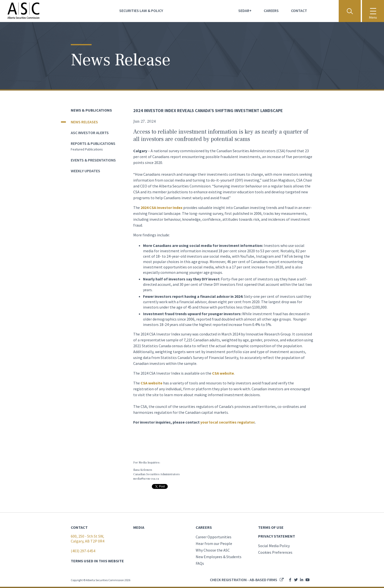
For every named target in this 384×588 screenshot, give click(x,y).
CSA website (223, 373)
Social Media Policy (274, 546)
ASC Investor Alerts (90, 133)
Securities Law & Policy (141, 11)
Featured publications (87, 149)
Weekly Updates (85, 171)
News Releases (84, 122)
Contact (299, 11)
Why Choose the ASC (213, 550)
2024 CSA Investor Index (162, 208)
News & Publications (91, 110)
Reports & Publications (93, 143)
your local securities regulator (227, 422)
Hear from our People (214, 543)
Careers (271, 11)
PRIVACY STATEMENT (277, 536)
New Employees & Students (219, 557)
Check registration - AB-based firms (244, 580)
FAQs (200, 563)
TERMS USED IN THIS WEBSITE (97, 561)
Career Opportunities (214, 537)
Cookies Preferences (275, 552)
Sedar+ (245, 11)
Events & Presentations (93, 160)
